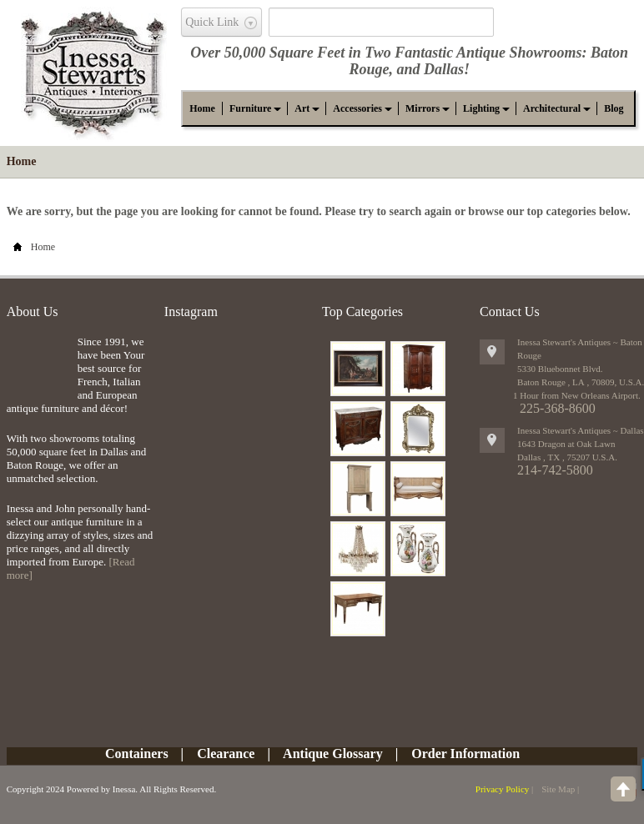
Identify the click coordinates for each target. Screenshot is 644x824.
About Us (33, 312)
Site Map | (560, 789)
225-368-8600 (558, 408)
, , (567, 457)
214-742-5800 (555, 470)
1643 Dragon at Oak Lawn (566, 444)
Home (22, 161)
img (38, 362)
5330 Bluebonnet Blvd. (560, 369)
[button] (250, 108)
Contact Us (510, 312)
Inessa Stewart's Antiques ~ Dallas (581, 430)
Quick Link (212, 22)
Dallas (444, 69)
